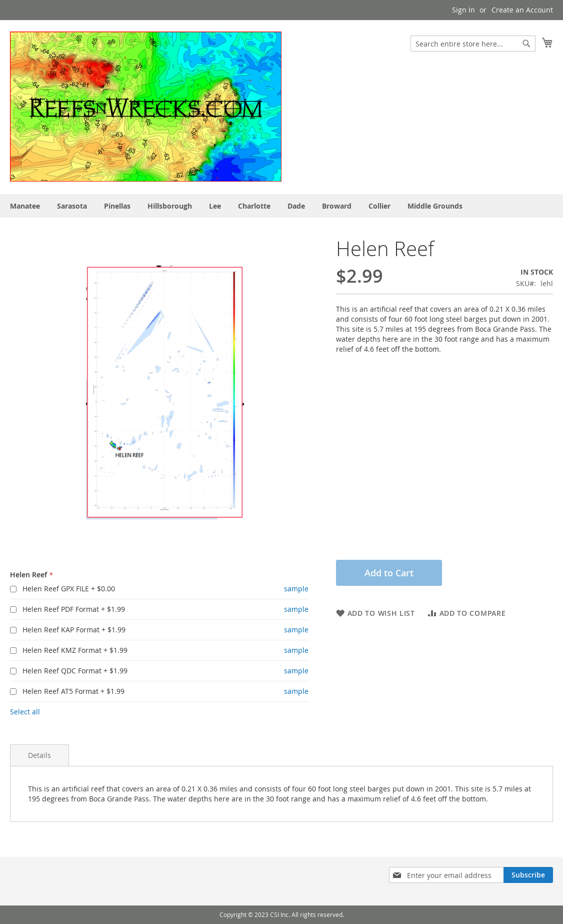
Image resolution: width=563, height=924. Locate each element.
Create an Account (522, 10)
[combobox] (473, 44)
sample (296, 589)
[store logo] (146, 107)
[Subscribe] (528, 875)
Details (39, 755)
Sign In (463, 10)
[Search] (526, 44)
